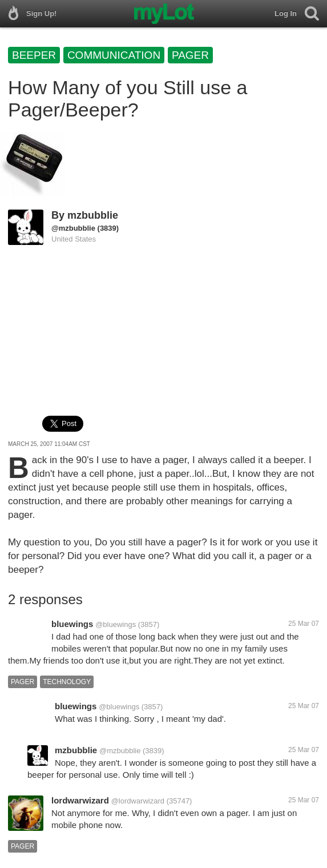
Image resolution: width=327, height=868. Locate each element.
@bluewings (116, 624)
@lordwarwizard (138, 801)
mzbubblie (93, 215)
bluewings (72, 624)
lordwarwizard (80, 800)
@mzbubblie (73, 228)
